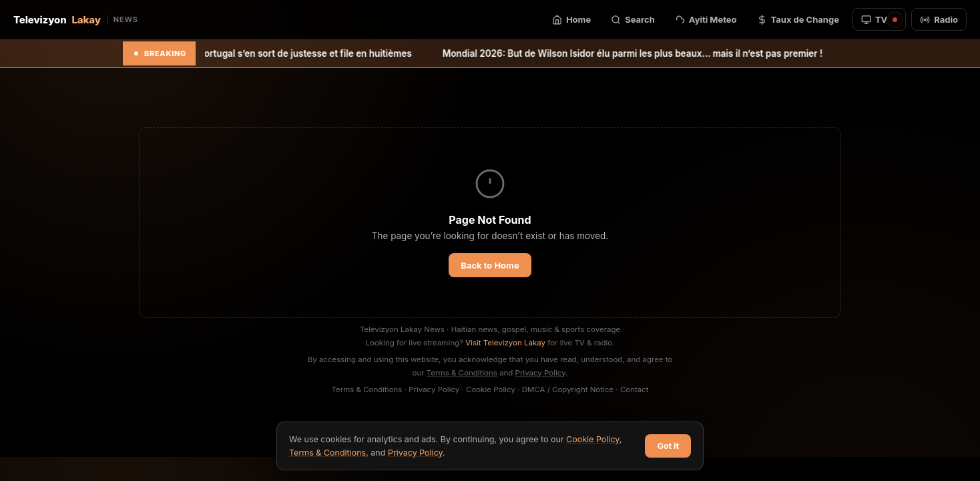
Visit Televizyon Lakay (505, 343)
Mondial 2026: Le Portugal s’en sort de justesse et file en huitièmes (281, 53)
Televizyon (76, 20)
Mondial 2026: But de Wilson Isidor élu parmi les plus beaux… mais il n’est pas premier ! (648, 53)
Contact (635, 389)
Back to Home (490, 265)
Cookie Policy (491, 389)
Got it (668, 446)
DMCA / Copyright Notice (568, 389)
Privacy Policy (541, 373)
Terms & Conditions (462, 373)
